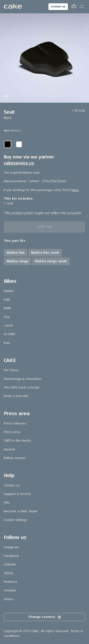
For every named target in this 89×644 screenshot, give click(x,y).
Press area (12, 432)
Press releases (15, 423)
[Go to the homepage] (13, 7)
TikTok (9, 573)
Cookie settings (15, 520)
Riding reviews (15, 458)
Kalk (7, 299)
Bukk (7, 308)
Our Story (11, 370)
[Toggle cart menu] (74, 7)
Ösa (7, 317)
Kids (7, 343)
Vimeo (9, 599)
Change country (45, 617)
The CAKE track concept (22, 387)
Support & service (17, 494)
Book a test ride (16, 396)
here (75, 190)
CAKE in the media (17, 440)
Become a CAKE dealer (21, 511)
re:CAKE (10, 334)
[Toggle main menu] (82, 7)
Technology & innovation (23, 379)
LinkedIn (10, 564)
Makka (9, 291)
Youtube (10, 590)
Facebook (11, 556)
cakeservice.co (19, 163)
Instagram (11, 547)
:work (8, 325)
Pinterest (10, 582)
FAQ (7, 502)
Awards (10, 449)
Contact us (58, 7)
